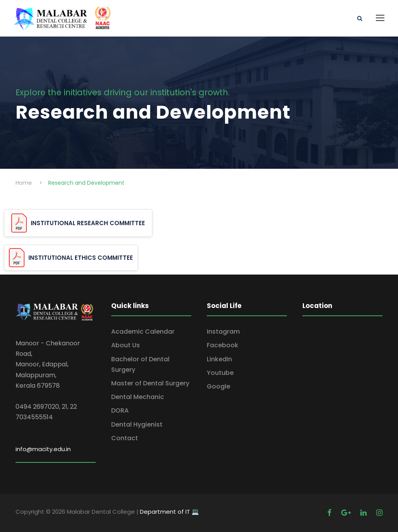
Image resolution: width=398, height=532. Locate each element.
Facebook (223, 345)
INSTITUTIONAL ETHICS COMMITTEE (81, 258)
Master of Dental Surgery (150, 383)
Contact (125, 438)
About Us (126, 345)
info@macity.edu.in (43, 449)
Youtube (220, 373)
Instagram (223, 332)
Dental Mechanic (138, 397)
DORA (120, 410)
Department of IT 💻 (169, 512)
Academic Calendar (143, 332)
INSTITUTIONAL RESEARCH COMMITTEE (88, 223)
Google (218, 386)
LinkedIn (219, 359)
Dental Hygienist (137, 424)
